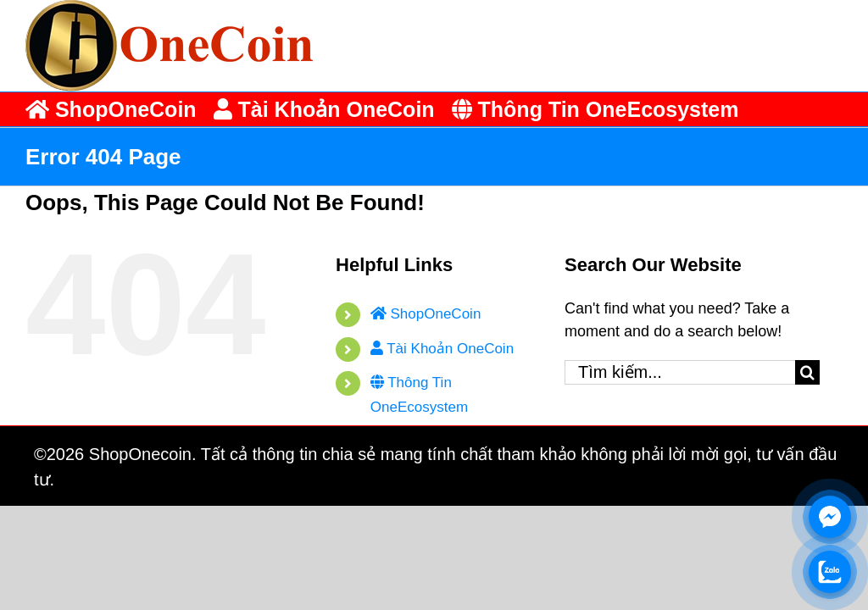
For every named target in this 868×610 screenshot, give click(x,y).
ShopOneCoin (426, 314)
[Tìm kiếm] (807, 372)
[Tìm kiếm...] (680, 372)
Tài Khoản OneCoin (442, 349)
